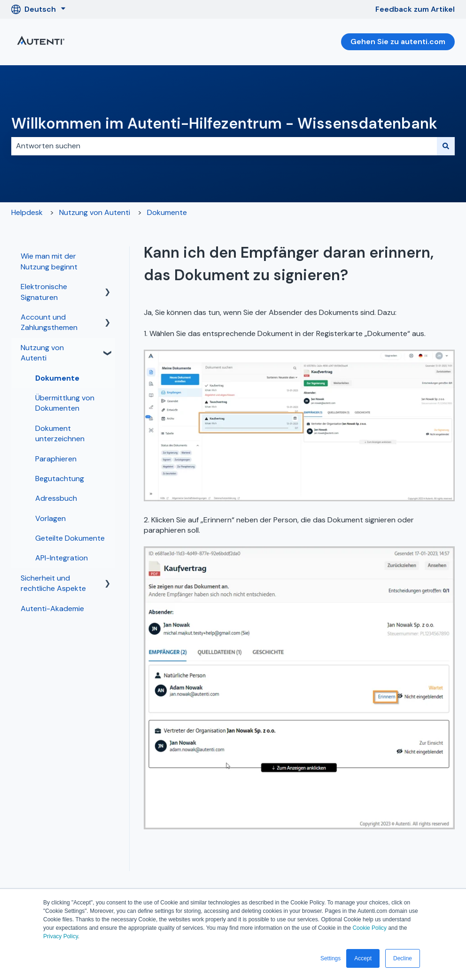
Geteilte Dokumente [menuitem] (70, 538)
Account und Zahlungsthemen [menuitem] (49, 322)
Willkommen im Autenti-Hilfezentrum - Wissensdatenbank (224, 123)
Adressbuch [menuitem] (56, 498)
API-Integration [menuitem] (62, 558)
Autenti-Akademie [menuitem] (52, 609)
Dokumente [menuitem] (57, 378)
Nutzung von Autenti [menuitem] (42, 353)
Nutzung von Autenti (95, 212)
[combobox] (224, 146)
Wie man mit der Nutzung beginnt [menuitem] (49, 261)
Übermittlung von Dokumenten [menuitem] (65, 403)
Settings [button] (330, 958)
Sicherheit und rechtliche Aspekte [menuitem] (53, 583)
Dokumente (167, 212)
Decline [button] (403, 958)
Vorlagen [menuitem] (50, 518)
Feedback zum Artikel (415, 9)
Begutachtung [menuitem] (60, 479)
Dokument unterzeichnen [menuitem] (60, 433)
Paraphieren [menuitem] (56, 459)
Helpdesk (27, 212)
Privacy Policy (61, 936)
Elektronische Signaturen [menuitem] (44, 292)
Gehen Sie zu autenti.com (398, 42)
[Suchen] (446, 146)
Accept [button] (363, 958)
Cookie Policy (369, 928)
